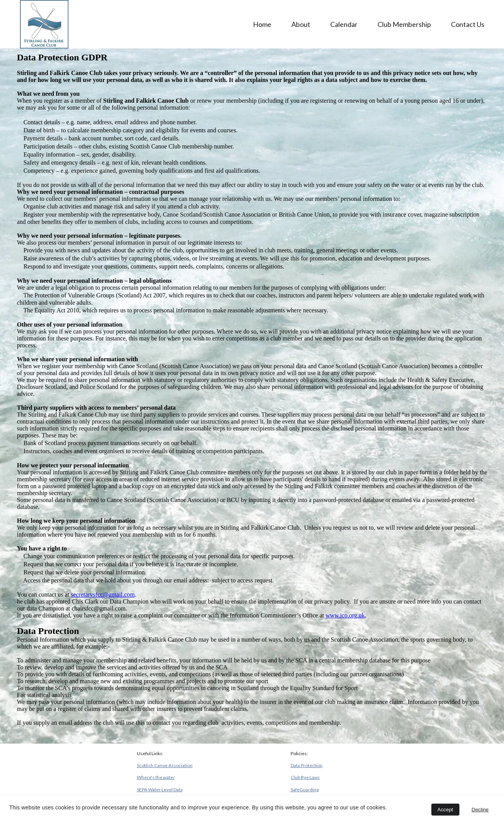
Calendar (344, 24)
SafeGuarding (305, 790)
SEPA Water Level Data (160, 790)
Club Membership (404, 24)
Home (262, 24)
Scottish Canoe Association (165, 765)
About (301, 24)
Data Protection (307, 765)
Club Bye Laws (305, 777)
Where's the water (156, 777)
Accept (445, 810)
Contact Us (468, 24)
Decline (480, 810)
